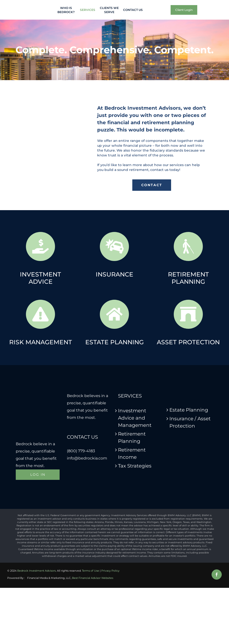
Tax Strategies (135, 466)
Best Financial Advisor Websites (93, 578)
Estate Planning (189, 410)
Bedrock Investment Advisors (36, 571)
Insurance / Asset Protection (190, 422)
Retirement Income (132, 453)
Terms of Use (91, 571)
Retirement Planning (132, 437)
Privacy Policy (110, 571)
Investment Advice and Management (135, 418)
